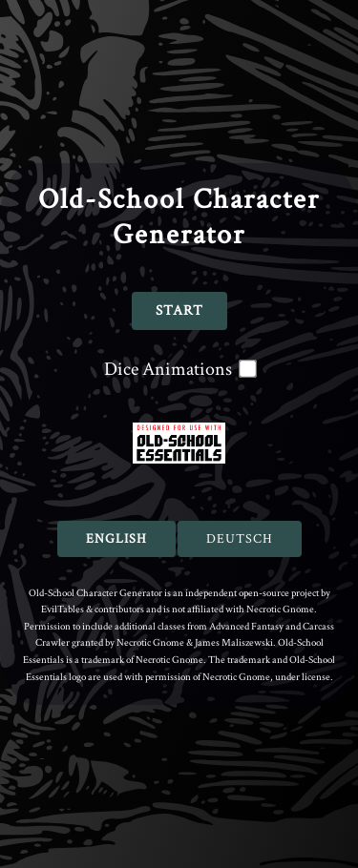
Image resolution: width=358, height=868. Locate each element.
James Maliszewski (234, 643)
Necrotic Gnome (280, 610)
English (116, 539)
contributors (119, 610)
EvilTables (63, 610)
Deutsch (240, 539)
